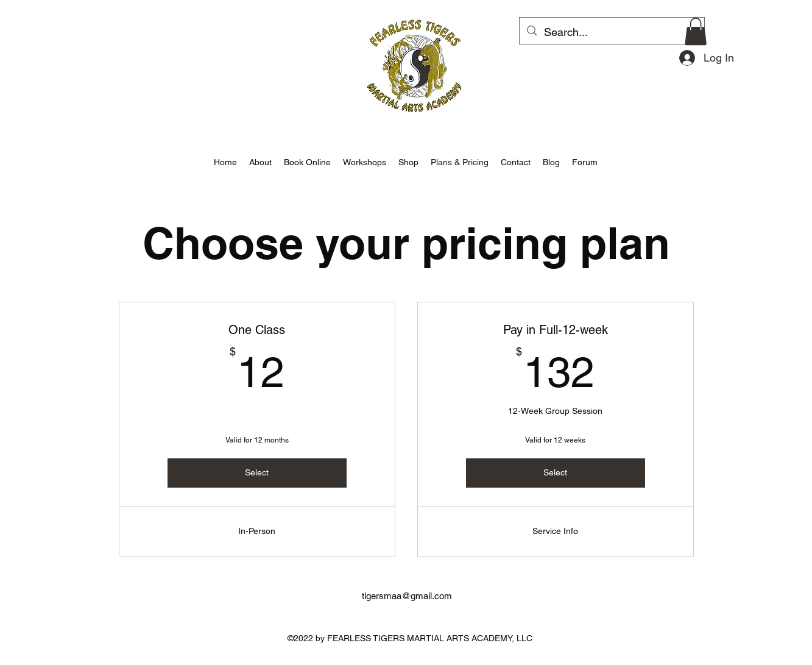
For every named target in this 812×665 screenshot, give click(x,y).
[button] (696, 31)
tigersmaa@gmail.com (407, 596)
